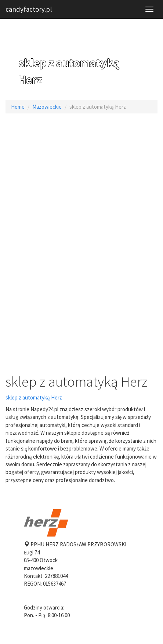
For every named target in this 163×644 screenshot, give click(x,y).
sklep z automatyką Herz (34, 397)
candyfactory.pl (29, 9)
